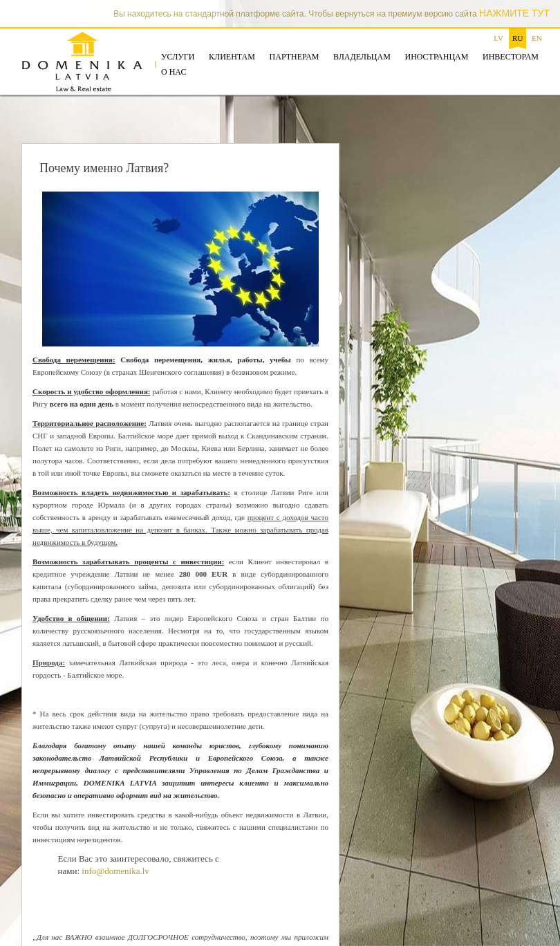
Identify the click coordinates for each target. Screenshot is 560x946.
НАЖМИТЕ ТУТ (514, 13)
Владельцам (362, 57)
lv (498, 38)
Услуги (178, 57)
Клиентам (232, 57)
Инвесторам (511, 57)
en (537, 38)
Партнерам (295, 57)
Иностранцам (436, 57)
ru (517, 38)
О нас (174, 72)
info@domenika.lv (115, 871)
